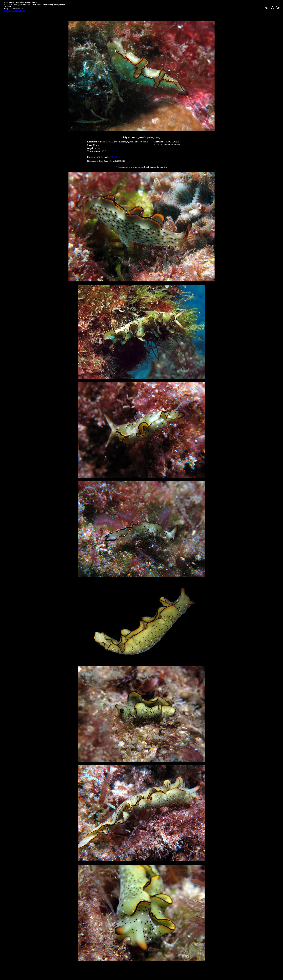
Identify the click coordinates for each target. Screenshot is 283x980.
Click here (115, 157)
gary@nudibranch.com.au (14, 11)
